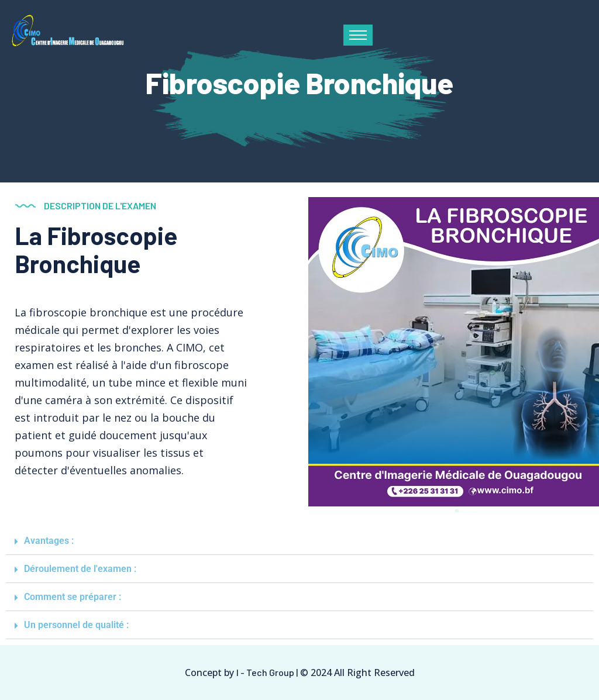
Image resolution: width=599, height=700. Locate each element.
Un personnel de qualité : (76, 625)
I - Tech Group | (267, 672)
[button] (299, 541)
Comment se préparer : (73, 597)
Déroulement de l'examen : (80, 569)
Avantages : (49, 541)
